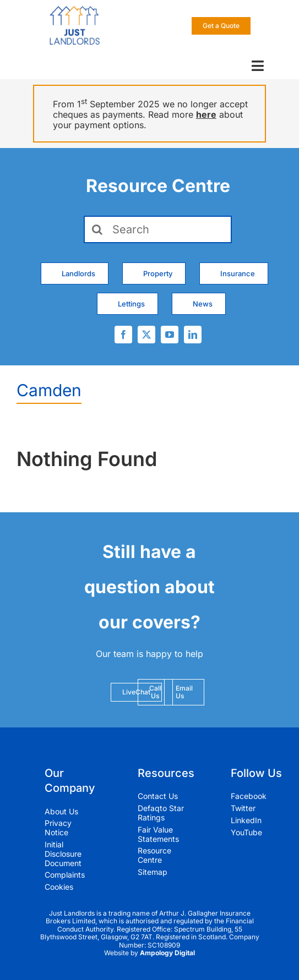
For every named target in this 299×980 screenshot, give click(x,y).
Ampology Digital (167, 953)
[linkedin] (193, 335)
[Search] (158, 229)
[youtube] (170, 335)
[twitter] (146, 335)
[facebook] (123, 335)
